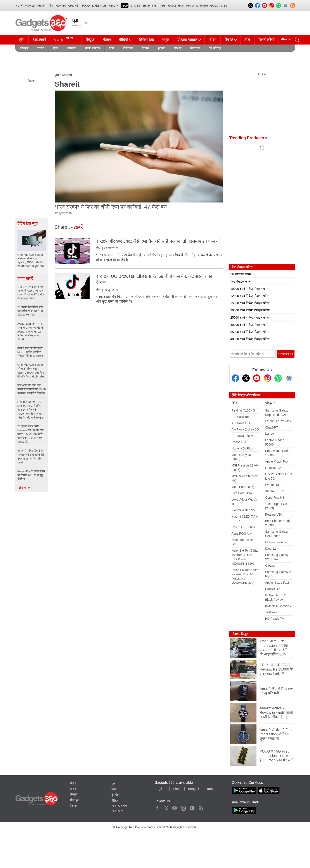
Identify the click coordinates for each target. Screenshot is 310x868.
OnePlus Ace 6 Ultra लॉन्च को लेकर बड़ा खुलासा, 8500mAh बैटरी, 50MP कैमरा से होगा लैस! (31, 371)
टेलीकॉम (128, 48)
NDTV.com (119, 806)
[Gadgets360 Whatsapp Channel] (278, 378)
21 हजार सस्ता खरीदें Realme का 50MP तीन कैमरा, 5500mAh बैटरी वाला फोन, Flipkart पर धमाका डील (30, 434)
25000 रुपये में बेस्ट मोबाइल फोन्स (250, 317)
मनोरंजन (71, 48)
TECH (125, 6)
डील (247, 40)
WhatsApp (192, 807)
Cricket (74, 6)
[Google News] (289, 378)
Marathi (202, 6)
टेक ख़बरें (39, 40)
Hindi (177, 789)
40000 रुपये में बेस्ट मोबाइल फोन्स (250, 339)
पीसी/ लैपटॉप (93, 48)
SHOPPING (149, 6)
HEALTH (113, 6)
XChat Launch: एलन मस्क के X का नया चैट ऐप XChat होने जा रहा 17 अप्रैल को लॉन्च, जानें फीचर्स (31, 332)
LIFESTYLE (99, 6)
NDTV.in (117, 811)
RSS (73, 783)
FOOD (86, 6)
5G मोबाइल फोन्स (241, 274)
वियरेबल (195, 48)
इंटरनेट (162, 48)
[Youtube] (257, 378)
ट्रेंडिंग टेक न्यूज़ (28, 223)
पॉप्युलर (270, 403)
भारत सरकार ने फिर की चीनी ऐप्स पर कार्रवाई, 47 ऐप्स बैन (111, 207)
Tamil (210, 789)
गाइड (166, 40)
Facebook (157, 807)
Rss (201, 807)
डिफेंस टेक (147, 40)
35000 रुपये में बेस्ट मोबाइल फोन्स (250, 332)
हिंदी (51, 6)
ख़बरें (73, 789)
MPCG (190, 6)
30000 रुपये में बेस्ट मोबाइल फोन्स (250, 325)
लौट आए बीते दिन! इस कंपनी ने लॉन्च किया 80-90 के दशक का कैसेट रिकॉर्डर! (32, 389)
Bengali (193, 789)
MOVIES (61, 6)
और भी (24, 488)
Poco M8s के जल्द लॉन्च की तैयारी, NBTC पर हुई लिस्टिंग (31, 475)
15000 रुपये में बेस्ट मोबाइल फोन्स (250, 303)
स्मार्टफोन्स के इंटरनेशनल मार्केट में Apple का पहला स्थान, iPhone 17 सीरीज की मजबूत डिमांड (31, 292)
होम (22, 40)
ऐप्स (55, 48)
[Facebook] (235, 378)
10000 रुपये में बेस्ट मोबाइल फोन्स (250, 289)
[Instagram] (267, 378)
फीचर (107, 40)
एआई (64, 39)
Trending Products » (248, 138)
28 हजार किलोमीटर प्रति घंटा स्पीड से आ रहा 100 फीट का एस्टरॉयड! (30, 311)
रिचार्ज (229, 40)
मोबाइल (24, 48)
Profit (42, 6)
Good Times (219, 6)
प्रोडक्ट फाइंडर (188, 40)
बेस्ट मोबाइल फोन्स (241, 281)
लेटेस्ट (235, 403)
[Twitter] (246, 378)
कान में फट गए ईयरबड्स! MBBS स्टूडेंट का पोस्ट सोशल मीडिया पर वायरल (30, 352)
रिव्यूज (90, 40)
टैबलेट (41, 48)
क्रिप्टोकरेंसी (267, 40)
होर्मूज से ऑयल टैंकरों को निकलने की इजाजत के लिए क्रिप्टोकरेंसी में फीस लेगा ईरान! (31, 457)
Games (135, 6)
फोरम (213, 40)
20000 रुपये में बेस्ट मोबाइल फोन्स (250, 310)
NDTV (19, 6)
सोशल (178, 48)
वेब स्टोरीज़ (215, 48)
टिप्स (112, 48)
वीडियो (124, 40)
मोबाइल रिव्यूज (240, 634)
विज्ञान (145, 48)
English (160, 789)
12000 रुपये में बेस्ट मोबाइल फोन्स (250, 296)
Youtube (175, 807)
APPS (162, 6)
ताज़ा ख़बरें (25, 278)
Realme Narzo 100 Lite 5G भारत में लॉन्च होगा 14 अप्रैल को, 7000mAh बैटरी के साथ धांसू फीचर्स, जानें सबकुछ (30, 410)
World (30, 6)
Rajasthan (176, 6)
